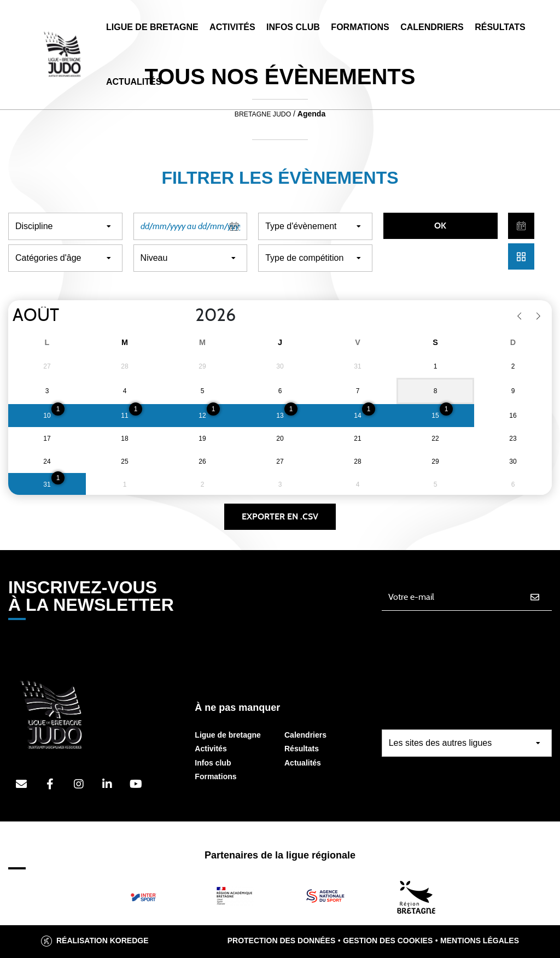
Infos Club (293, 27)
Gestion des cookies (388, 941)
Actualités (134, 82)
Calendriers (432, 27)
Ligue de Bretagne (152, 27)
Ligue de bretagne (228, 735)
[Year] (186, 316)
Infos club (213, 763)
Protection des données (282, 941)
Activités (232, 27)
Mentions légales (480, 941)
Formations (360, 27)
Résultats (500, 27)
